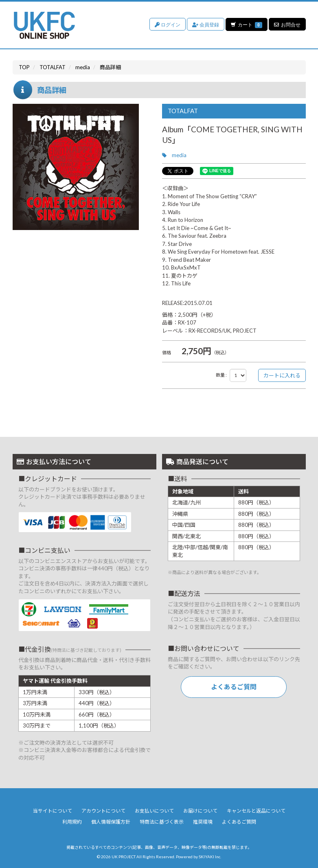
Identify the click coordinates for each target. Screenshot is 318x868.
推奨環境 (203, 822)
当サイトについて (53, 811)
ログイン (167, 24)
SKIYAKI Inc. (210, 857)
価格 (167, 352)
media (179, 155)
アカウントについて (103, 811)
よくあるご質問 (234, 687)
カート (246, 24)
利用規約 (72, 822)
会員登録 (205, 24)
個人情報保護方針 (111, 822)
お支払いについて (154, 811)
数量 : (221, 375)
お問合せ (287, 24)
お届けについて (200, 811)
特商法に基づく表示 (162, 822)
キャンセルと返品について (256, 811)
